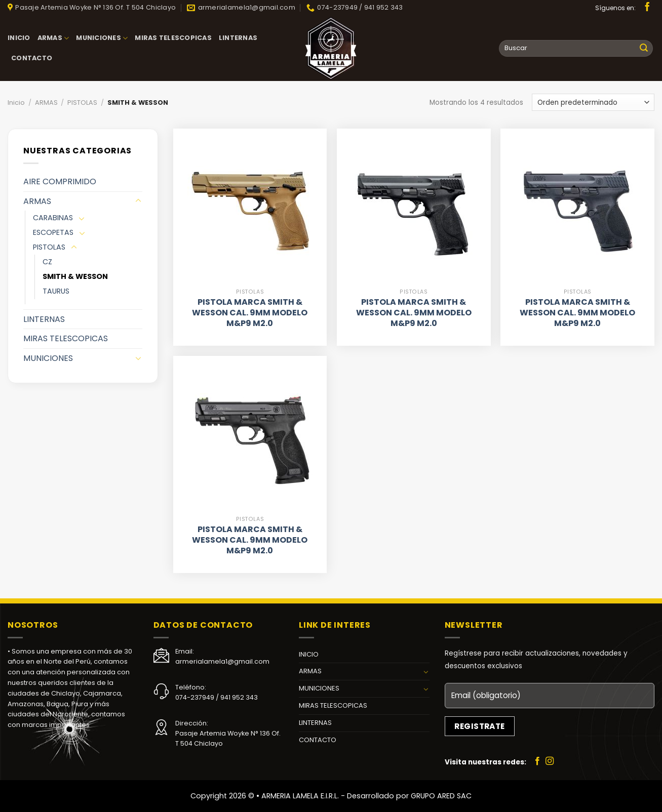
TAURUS (56, 291)
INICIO (19, 38)
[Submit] (644, 49)
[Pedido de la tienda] (593, 102)
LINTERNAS (238, 38)
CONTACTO (32, 58)
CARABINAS (53, 218)
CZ (47, 262)
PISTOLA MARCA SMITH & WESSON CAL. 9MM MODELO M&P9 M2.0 (250, 313)
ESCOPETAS (53, 232)
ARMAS (53, 38)
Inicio (16, 103)
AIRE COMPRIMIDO (60, 181)
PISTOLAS (82, 103)
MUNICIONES (102, 38)
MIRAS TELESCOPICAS (173, 38)
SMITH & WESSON (75, 276)
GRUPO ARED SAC (441, 796)
